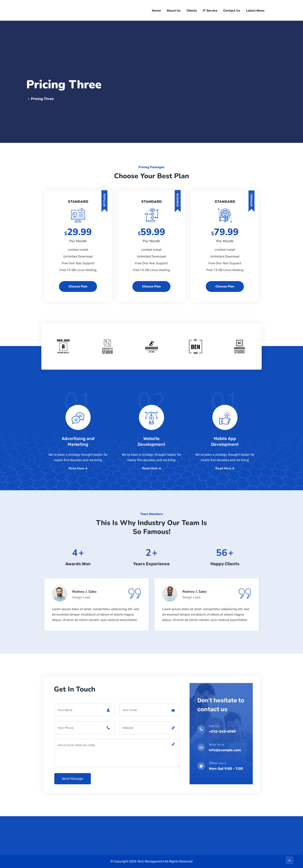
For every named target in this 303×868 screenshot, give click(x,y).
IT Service (210, 11)
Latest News (255, 11)
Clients (192, 11)
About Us (174, 11)
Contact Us (232, 11)
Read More (78, 468)
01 (78, 408)
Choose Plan (78, 286)
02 (151, 408)
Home (156, 11)
